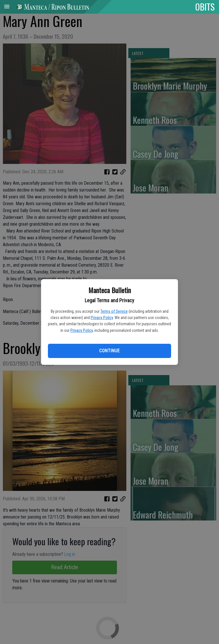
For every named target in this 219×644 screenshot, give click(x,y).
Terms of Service (114, 311)
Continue (109, 351)
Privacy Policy (102, 318)
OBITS (205, 7)
